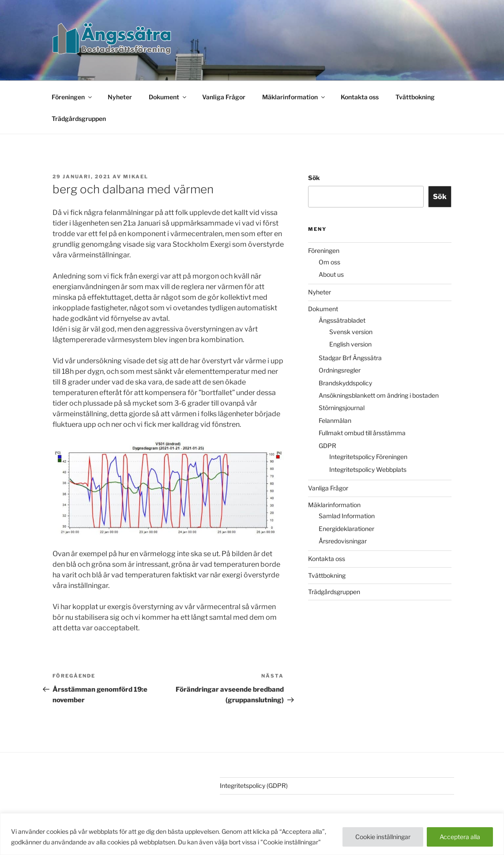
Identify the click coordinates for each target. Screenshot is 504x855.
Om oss (329, 262)
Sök (314, 178)
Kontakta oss (360, 97)
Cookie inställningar (383, 837)
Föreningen (72, 97)
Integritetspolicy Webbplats (368, 469)
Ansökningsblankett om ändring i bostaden (379, 395)
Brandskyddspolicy (345, 383)
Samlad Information (347, 516)
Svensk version (351, 332)
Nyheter (120, 97)
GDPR (327, 446)
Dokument (168, 97)
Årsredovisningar (343, 541)
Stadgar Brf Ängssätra (350, 358)
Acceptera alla (460, 837)
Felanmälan (335, 420)
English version (350, 344)
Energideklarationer (346, 529)
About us (331, 274)
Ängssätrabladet (342, 320)
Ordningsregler (340, 370)
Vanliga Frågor (224, 97)
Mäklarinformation (294, 97)
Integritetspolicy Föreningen (368, 457)
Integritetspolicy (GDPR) (254, 785)
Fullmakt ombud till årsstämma (362, 433)
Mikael (136, 177)
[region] (252, 834)
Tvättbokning (415, 97)
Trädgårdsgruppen (79, 119)
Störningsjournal (342, 408)
